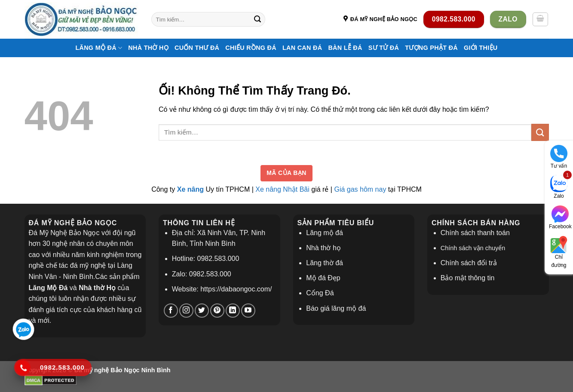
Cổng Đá (320, 293)
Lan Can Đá (302, 48)
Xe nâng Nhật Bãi (282, 189)
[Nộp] (257, 19)
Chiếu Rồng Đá (251, 48)
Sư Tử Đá (384, 48)
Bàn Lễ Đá (345, 48)
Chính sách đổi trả (469, 263)
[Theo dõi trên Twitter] (202, 311)
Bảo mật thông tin (468, 278)
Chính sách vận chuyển (473, 248)
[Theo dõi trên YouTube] (248, 311)
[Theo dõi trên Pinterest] (217, 311)
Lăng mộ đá (325, 233)
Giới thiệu (481, 48)
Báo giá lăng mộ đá (336, 308)
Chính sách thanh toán (475, 233)
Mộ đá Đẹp (323, 278)
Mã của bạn (286, 173)
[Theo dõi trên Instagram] (186, 311)
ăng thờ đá (326, 263)
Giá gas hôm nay (360, 189)
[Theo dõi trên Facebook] (171, 311)
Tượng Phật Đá (431, 48)
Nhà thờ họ (148, 48)
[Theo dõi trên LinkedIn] (233, 311)
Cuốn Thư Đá (197, 48)
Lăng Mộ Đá (99, 48)
